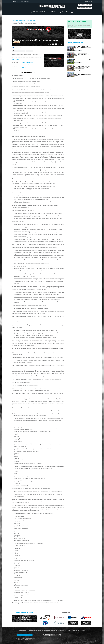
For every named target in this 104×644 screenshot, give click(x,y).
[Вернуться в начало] (52, 6)
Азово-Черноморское (27, 62)
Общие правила (23, 630)
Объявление (15, 1)
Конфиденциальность (49, 630)
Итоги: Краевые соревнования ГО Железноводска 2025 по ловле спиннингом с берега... (82, 68)
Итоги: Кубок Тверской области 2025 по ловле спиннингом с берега (83, 60)
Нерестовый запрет (24, 1)
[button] (64, 12)
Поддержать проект (85, 5)
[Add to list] (29, 51)
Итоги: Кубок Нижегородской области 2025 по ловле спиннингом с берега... (83, 48)
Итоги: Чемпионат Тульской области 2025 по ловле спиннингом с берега (83, 74)
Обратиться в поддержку (25, 635)
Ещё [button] (72, 12)
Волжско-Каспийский (28, 64)
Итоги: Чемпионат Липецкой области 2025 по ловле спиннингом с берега (83, 54)
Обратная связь (62, 630)
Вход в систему (88, 1)
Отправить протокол (85, 8)
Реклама (83, 630)
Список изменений (73, 630)
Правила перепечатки (35, 630)
